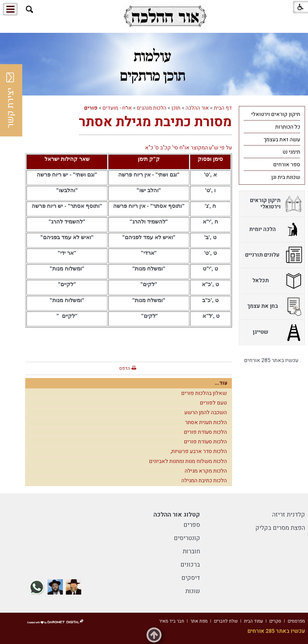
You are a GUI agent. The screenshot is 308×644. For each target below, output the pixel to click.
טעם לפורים (213, 403)
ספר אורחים (287, 165)
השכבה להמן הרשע (206, 413)
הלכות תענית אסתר (206, 422)
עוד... (221, 383)
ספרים (192, 525)
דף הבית (223, 108)
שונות (193, 591)
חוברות (191, 551)
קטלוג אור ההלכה (177, 515)
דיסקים (191, 578)
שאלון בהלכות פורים (204, 393)
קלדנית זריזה (289, 515)
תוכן (176, 108)
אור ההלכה (197, 108)
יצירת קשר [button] (11, 100)
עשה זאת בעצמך (282, 140)
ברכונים (190, 565)
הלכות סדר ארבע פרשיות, (199, 451)
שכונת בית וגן (286, 177)
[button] (30, 9)
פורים (91, 108)
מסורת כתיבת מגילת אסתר (155, 122)
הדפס (125, 368)
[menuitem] (272, 114)
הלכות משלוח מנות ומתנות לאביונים (188, 461)
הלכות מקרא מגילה (206, 471)
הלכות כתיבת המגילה (204, 481)
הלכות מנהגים (152, 108)
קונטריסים (187, 538)
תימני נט (291, 152)
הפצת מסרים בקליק (280, 528)
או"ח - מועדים (117, 108)
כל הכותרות (288, 127)
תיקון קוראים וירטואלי (276, 114)
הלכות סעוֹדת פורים (205, 432)
